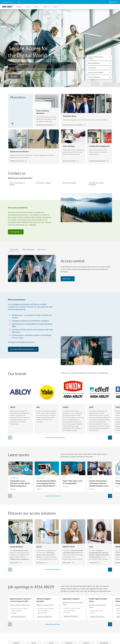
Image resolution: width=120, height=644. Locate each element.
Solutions (19, 7)
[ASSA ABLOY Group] (8, 2)
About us (56, 7)
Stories (36, 7)
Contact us (46, 7)
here (13, 342)
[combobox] (106, 7)
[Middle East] (114, 2)
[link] (19, 2)
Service (28, 7)
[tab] (14, 250)
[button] (23, 7)
